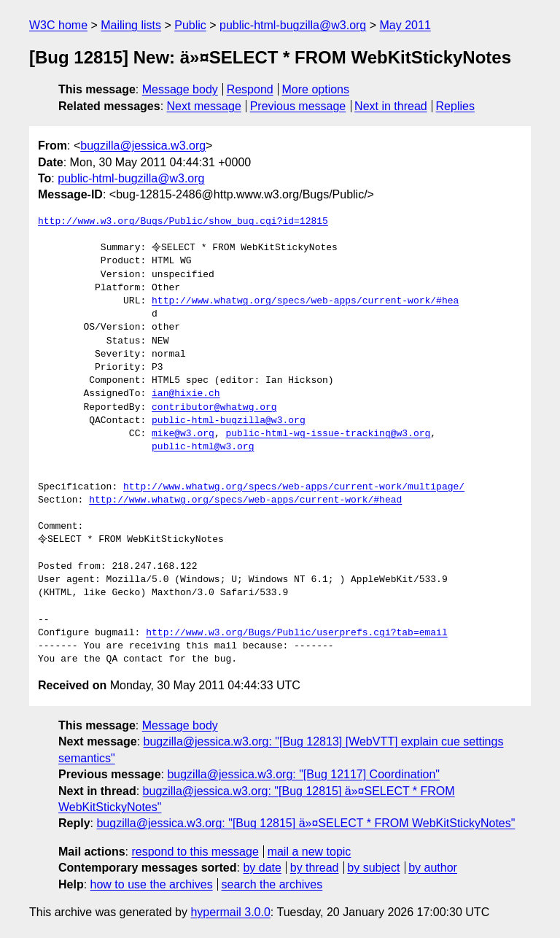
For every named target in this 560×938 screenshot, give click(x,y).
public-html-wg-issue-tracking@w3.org (328, 434)
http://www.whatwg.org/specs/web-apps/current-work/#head (245, 500)
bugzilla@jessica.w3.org (143, 146)
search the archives (272, 884)
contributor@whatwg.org (214, 408)
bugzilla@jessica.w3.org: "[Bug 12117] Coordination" (303, 774)
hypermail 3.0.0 (230, 912)
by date (262, 868)
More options (316, 89)
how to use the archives (152, 884)
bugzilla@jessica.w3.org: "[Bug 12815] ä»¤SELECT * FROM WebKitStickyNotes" (306, 823)
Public (190, 25)
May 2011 (405, 25)
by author (433, 868)
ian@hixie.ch (186, 394)
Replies (455, 106)
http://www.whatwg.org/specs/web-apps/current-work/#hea (305, 301)
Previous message (298, 106)
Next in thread (391, 106)
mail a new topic (310, 852)
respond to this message (195, 852)
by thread (315, 868)
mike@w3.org (183, 434)
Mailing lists (131, 25)
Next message (204, 106)
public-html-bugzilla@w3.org (293, 25)
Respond (250, 89)
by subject (373, 868)
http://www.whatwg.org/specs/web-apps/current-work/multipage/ (294, 487)
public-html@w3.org (203, 447)
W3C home (58, 25)
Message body (180, 89)
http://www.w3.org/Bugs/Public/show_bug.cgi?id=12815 (183, 222)
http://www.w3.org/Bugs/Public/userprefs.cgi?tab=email (296, 633)
